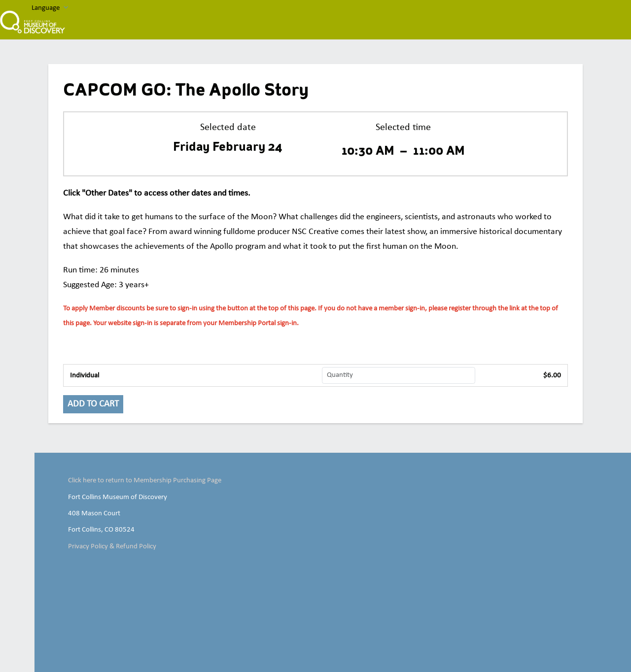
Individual (85, 375)
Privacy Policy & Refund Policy (112, 546)
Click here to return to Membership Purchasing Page (145, 480)
